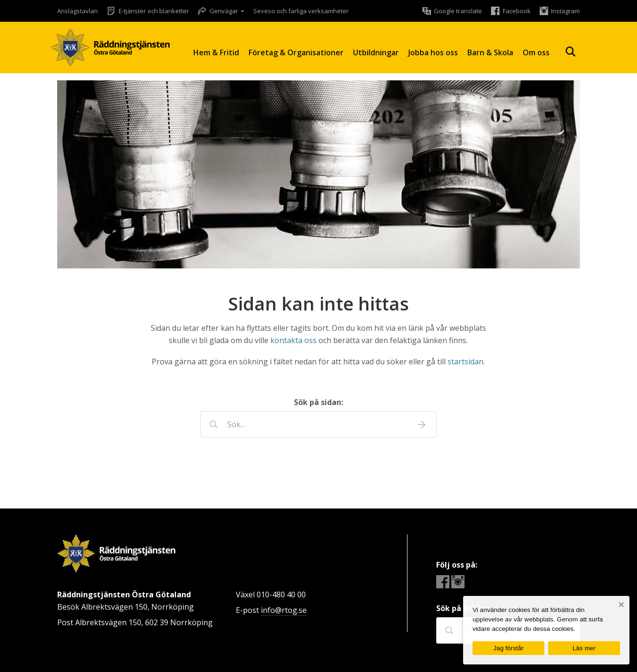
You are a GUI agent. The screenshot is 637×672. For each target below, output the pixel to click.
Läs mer (584, 648)
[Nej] (621, 605)
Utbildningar (376, 52)
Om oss (536, 52)
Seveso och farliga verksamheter (301, 11)
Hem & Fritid (216, 52)
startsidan (465, 362)
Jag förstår (508, 648)
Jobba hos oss (433, 52)
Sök (570, 52)
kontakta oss (293, 340)
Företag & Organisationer (296, 52)
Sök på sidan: (318, 402)
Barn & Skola (490, 52)
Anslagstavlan (77, 11)
